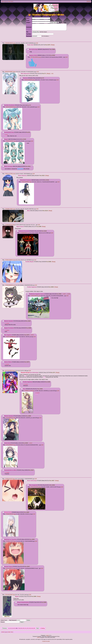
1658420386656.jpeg (29, 81)
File (10, 621)
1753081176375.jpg (11, 542)
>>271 (6, 136)
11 (25, 630)
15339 (24, 140)
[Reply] (53, 46)
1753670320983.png (11, 338)
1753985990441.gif (25, 234)
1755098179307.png (10, 210)
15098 (40, 228)
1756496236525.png (10, 44)
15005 (35, 598)
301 (29, 134)
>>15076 (7, 366)
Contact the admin (46, 643)
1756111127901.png (10, 175)
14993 (33, 541)
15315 (43, 177)
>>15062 (7, 325)
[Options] (89, 1)
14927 (53, 482)
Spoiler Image (63, 23)
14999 (29, 417)
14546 (41, 390)
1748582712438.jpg (29, 392)
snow (9, 1)
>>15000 (7, 474)
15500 (53, 57)
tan (12, 1)
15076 (28, 336)
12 (28, 630)
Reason (3, 623)
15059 (52, 288)
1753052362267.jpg (11, 515)
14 (32, 630)
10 (23, 630)
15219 (46, 212)
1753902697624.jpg (10, 226)
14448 (49, 383)
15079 (28, 363)
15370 (49, 46)
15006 (45, 604)
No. (46, 46)
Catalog (43, 630)
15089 (50, 263)
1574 (54, 374)
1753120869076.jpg (11, 446)
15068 (30, 329)
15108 (45, 232)
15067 (29, 322)
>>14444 (26, 386)
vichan (47, 637)
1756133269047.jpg (26, 183)
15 (34, 630)
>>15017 (31, 444)
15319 (47, 181)
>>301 (52, 75)
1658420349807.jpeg (10, 73)
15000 (26, 444)
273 (30, 106)
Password (14, 621)
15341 (29, 168)
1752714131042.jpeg (36, 488)
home (3, 1)
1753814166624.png (10, 261)
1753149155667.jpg (10, 596)
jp (6, 1)
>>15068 (68, 295)
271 (45, 75)
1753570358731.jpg (35, 297)
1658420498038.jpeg (11, 108)
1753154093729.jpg (11, 570)
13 (30, 630)
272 (43, 79)
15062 (60, 295)
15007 (28, 568)
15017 (32, 471)
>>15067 (64, 295)
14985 (28, 514)
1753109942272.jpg (11, 419)
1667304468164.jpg (10, 372)
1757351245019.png (36, 58)
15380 (53, 51)
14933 (53, 486)
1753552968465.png (10, 286)
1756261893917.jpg (11, 142)
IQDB (37, 44)
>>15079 (32, 336)
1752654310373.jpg (10, 480)
